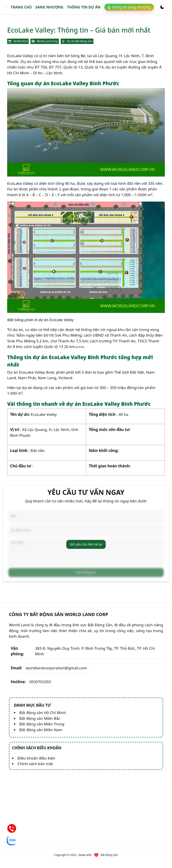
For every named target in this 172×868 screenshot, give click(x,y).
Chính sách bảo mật (35, 753)
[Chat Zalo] (12, 840)
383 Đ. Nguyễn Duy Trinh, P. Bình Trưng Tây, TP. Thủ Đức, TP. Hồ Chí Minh (83, 641)
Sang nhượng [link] (49, 7)
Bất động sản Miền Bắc (40, 708)
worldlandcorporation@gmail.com (49, 658)
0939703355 (31, 672)
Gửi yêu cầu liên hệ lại (86, 539)
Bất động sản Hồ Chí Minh (43, 702)
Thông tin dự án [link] (84, 7)
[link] (6, 7)
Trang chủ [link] (21, 7)
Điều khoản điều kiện (36, 748)
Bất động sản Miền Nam (41, 719)
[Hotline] (12, 828)
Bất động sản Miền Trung (42, 714)
